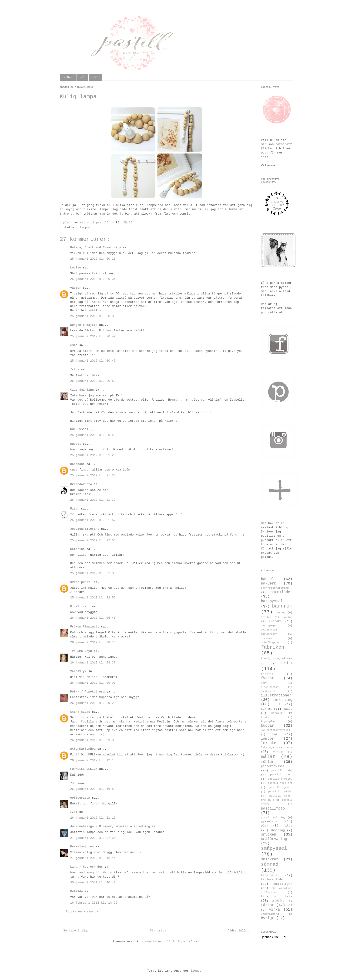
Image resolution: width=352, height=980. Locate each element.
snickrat (270, 859)
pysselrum (269, 822)
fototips (268, 674)
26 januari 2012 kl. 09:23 (93, 703)
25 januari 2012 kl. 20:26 (93, 259)
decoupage (268, 626)
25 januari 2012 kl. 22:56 (93, 598)
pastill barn (281, 775)
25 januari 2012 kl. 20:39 (93, 316)
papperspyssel (273, 766)
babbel (268, 579)
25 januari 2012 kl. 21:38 (93, 475)
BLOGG (68, 77)
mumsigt (278, 752)
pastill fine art (280, 783)
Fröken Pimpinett (85, 627)
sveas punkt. (81, 582)
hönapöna (77, 464)
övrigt (268, 918)
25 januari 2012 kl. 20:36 (93, 279)
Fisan (75, 509)
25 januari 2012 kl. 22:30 (93, 573)
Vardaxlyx (78, 671)
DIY (95, 77)
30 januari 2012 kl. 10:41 (93, 883)
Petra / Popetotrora (87, 692)
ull (290, 905)
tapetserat (270, 875)
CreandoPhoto (81, 484)
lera (289, 747)
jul (277, 704)
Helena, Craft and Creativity (96, 247)
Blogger (197, 971)
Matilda (77, 891)
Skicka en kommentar (83, 912)
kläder (265, 717)
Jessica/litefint (85, 529)
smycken (269, 835)
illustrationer (276, 696)
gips (264, 683)
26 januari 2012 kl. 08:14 (93, 642)
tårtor (268, 905)
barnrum (282, 606)
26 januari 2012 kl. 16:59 (93, 789)
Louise (76, 268)
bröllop (266, 617)
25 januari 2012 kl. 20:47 (93, 361)
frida (75, 370)
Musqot (76, 444)
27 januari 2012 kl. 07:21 (93, 838)
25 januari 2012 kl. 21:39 (93, 500)
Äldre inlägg (238, 931)
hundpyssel (268, 691)
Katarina (77, 549)
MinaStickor (80, 606)
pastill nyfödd (280, 792)
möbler (268, 762)
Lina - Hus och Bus (87, 867)
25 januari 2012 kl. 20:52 (93, 381)
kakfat (267, 709)
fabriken (273, 647)
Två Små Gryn (81, 651)
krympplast (269, 722)
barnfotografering (275, 588)
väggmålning (270, 914)
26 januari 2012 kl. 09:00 (93, 683)
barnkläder (282, 592)
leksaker (270, 743)
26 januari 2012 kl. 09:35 (93, 740)
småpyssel (274, 848)
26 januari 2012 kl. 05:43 (93, 618)
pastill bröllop (280, 779)
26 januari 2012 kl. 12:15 (93, 760)
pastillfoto (273, 809)
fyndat (268, 678)
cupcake (275, 621)
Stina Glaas (80, 712)
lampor (85, 227)
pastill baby (282, 771)
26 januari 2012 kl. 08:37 (93, 663)
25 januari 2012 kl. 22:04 (93, 541)
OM (83, 77)
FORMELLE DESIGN (84, 769)
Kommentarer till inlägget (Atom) (171, 942)
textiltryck (282, 884)
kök (275, 734)
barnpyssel (272, 601)
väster (76, 288)
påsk (265, 826)
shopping (278, 830)
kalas (288, 709)
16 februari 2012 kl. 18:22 (94, 903)
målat (268, 757)
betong (281, 613)
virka (274, 910)
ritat (288, 826)
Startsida (158, 931)
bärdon (287, 617)
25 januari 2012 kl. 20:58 (93, 435)
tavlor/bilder (273, 880)
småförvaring (274, 839)
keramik (277, 713)
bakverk (269, 584)
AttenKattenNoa (83, 749)
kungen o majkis (84, 325)
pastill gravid (281, 787)
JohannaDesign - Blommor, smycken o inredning (110, 826)
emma (74, 345)
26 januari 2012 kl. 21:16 (93, 818)
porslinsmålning (273, 817)
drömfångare (270, 643)
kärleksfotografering (276, 730)
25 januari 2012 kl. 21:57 (93, 520)
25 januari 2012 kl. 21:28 (93, 455)
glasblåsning (270, 687)
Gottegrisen (80, 798)
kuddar (268, 726)
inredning (282, 700)
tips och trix (277, 897)
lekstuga (268, 748)
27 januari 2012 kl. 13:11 (93, 858)
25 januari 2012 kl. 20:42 (93, 336)
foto (287, 663)
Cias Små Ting (82, 390)
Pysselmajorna (82, 847)
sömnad (270, 864)
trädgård (278, 901)
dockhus (267, 638)
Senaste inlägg (76, 931)
